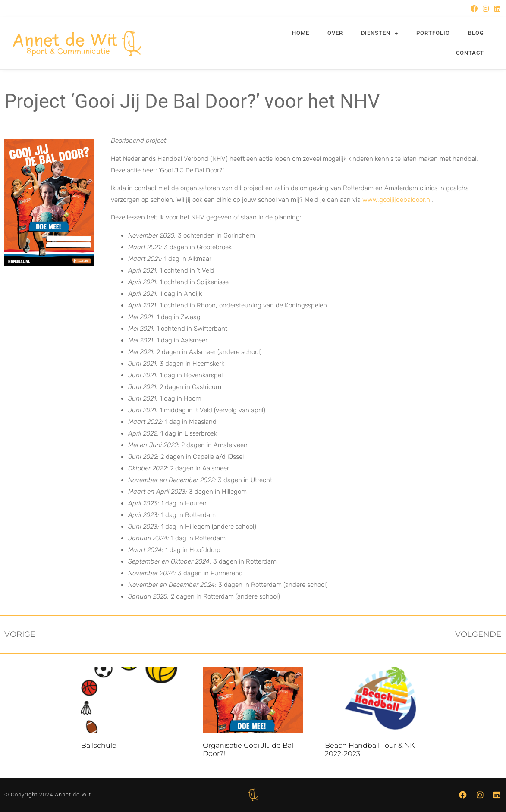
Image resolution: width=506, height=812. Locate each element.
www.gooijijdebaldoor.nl (397, 200)
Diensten (380, 33)
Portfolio (433, 33)
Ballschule (99, 745)
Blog (476, 33)
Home (301, 33)
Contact (470, 53)
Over (335, 33)
